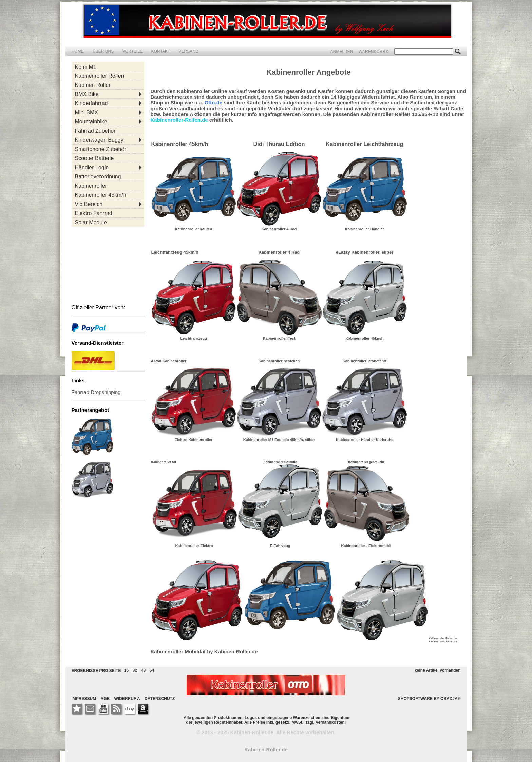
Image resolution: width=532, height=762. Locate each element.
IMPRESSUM (84, 699)
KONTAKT (161, 51)
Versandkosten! (331, 722)
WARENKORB (374, 52)
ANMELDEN (342, 52)
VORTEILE (133, 51)
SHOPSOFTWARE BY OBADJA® (429, 699)
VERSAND (189, 51)
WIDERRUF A (127, 699)
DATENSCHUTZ (160, 699)
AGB (105, 699)
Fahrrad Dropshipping (96, 392)
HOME (78, 51)
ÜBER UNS (104, 51)
